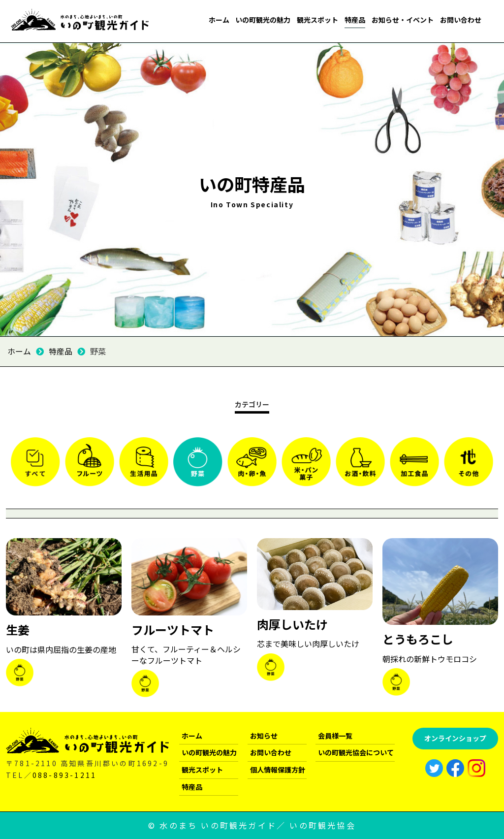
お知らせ (264, 735)
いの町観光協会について (356, 752)
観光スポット (317, 20)
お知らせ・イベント (403, 20)
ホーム (219, 20)
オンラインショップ (455, 738)
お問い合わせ (461, 20)
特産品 (355, 20)
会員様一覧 (335, 735)
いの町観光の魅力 (263, 20)
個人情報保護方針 (278, 769)
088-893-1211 (64, 774)
